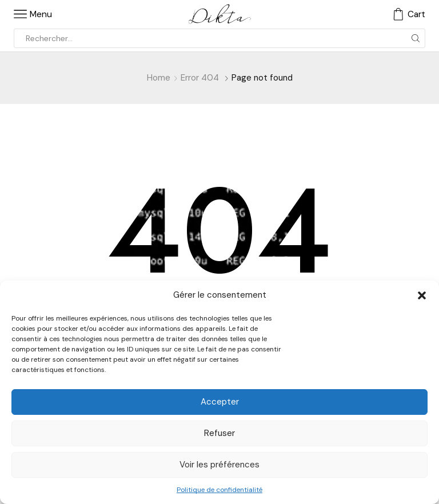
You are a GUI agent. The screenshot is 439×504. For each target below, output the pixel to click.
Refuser (219, 433)
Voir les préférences (219, 465)
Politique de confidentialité (219, 490)
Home (159, 78)
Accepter (220, 402)
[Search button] (416, 38)
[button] (422, 295)
